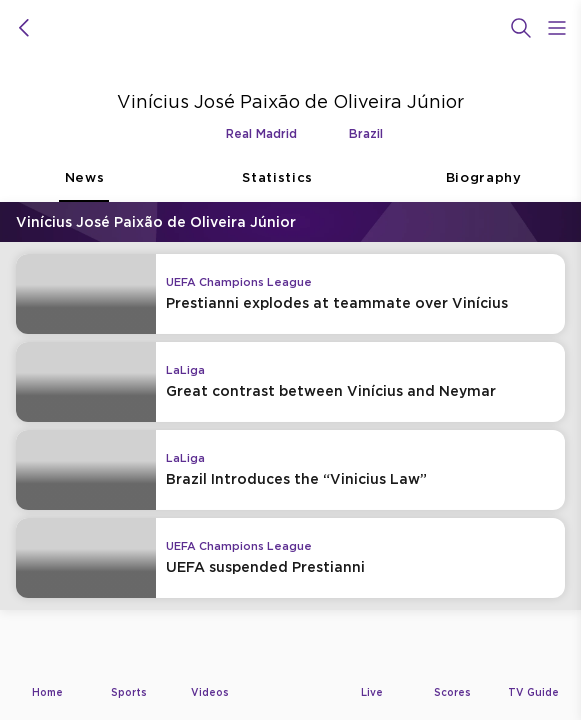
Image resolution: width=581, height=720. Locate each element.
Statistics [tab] (277, 186)
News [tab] (84, 186)
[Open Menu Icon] (557, 28)
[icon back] (24, 28)
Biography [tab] (484, 186)
